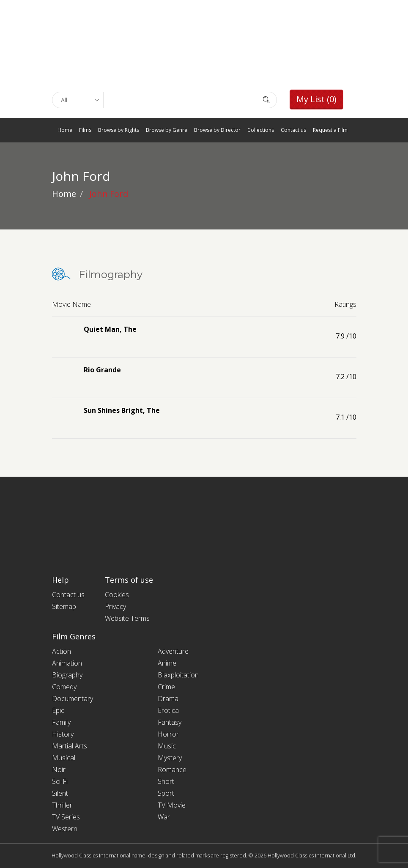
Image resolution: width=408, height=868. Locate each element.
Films (85, 130)
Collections (261, 130)
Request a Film (330, 130)
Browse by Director (217, 130)
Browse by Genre (167, 130)
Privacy (115, 606)
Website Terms (127, 618)
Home (65, 130)
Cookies (117, 595)
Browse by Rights (119, 130)
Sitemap (64, 606)
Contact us (293, 130)
